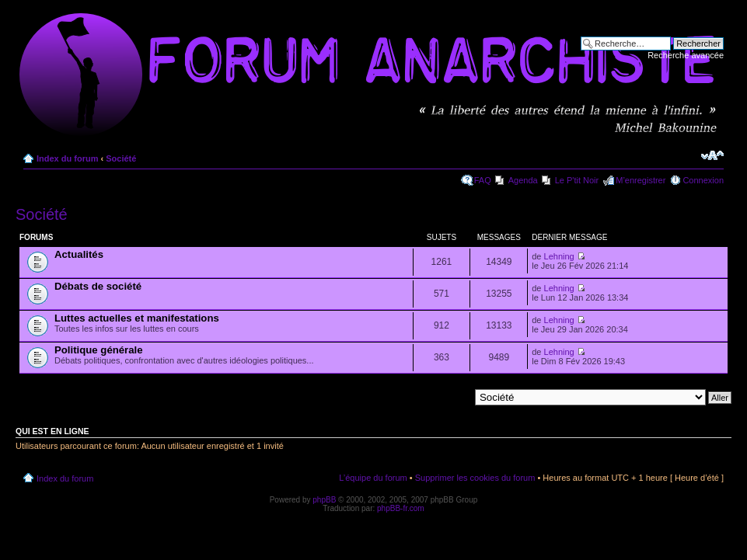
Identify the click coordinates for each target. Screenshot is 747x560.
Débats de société (98, 286)
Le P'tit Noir (577, 180)
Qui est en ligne (52, 431)
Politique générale (99, 350)
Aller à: (456, 397)
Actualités (79, 254)
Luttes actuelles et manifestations (137, 318)
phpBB (324, 500)
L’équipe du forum (373, 478)
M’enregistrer (641, 180)
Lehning (559, 256)
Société (121, 158)
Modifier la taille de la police (712, 155)
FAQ (483, 180)
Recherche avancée (686, 55)
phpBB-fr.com (401, 508)
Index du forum (67, 158)
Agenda (523, 180)
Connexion (703, 180)
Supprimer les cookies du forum (475, 478)
